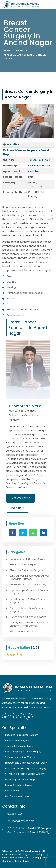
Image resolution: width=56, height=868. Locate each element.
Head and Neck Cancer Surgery (28, 559)
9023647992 (15, 814)
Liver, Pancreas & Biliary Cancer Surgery (28, 601)
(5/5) (35, 647)
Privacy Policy (22, 861)
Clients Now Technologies (16, 858)
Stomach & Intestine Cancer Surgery (26, 610)
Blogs (20, 50)
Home (7, 50)
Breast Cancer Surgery (23, 565)
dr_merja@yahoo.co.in (21, 821)
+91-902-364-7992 (39, 160)
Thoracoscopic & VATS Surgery (28, 585)
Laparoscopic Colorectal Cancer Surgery (29, 592)
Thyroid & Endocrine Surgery (26, 570)
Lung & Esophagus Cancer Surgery (23, 752)
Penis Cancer (12, 791)
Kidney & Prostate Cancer (19, 785)
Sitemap (35, 858)
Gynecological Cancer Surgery (28, 617)
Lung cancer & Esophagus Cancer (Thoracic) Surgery (29, 577)
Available (33, 171)
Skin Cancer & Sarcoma (24, 632)
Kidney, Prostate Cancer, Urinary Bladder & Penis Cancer (29, 624)
